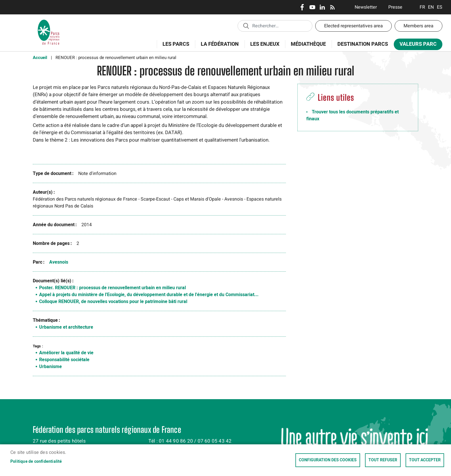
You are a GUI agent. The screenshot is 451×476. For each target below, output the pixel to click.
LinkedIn (322, 7)
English (431, 7)
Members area (418, 26)
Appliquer (246, 26)
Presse (395, 7)
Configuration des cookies (328, 460)
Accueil (40, 58)
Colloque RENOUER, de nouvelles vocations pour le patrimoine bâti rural (113, 302)
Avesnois (59, 262)
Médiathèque (308, 44)
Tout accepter (425, 460)
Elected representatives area (353, 26)
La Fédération (218, 47)
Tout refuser (383, 460)
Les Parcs (174, 47)
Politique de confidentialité (36, 462)
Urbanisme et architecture (66, 327)
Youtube (312, 7)
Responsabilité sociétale (64, 360)
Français (422, 7)
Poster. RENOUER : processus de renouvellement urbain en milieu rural (112, 288)
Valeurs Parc (416, 45)
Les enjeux (263, 47)
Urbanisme (50, 367)
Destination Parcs (363, 44)
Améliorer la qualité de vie (66, 353)
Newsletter (366, 7)
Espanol (440, 7)
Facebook (302, 7)
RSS (332, 7)
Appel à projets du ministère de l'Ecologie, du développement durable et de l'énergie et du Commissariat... (149, 295)
